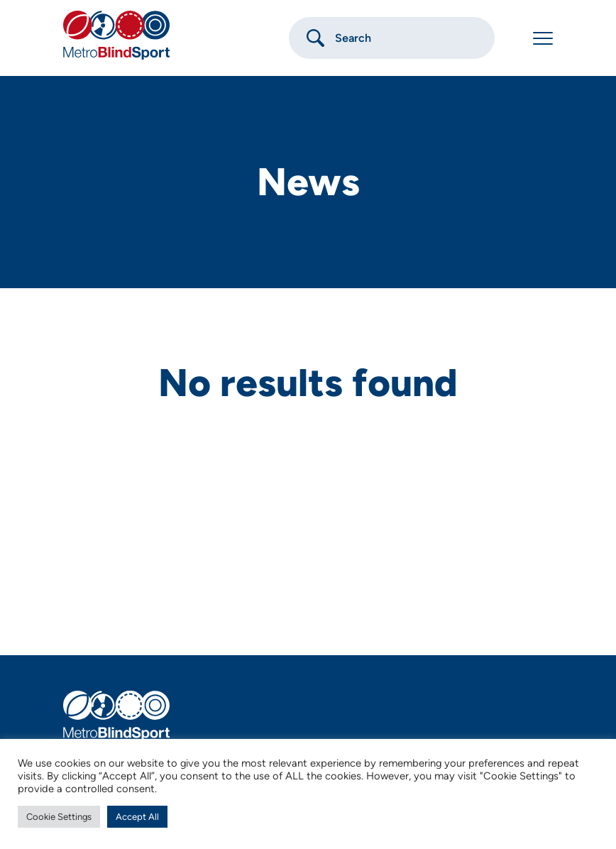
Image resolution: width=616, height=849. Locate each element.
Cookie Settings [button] (59, 817)
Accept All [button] (137, 817)
